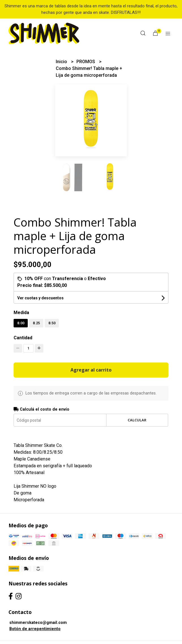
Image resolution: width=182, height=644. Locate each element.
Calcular (137, 420)
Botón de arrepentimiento (35, 629)
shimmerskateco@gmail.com (38, 623)
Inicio (62, 62)
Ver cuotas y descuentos (40, 298)
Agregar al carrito (91, 370)
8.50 (52, 323)
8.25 (36, 323)
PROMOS (86, 62)
